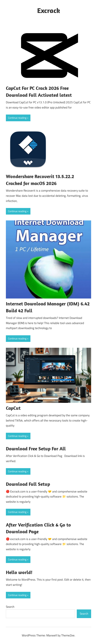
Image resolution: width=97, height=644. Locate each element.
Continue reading (17, 118)
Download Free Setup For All (36, 449)
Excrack (49, 10)
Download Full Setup (28, 484)
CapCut (13, 408)
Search (10, 607)
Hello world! (19, 572)
